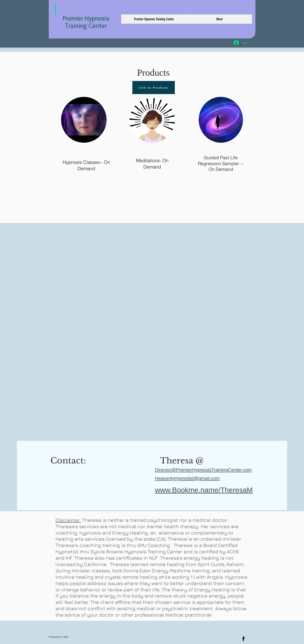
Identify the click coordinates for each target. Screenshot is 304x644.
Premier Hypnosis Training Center (86, 22)
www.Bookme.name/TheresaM (204, 490)
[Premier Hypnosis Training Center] (243, 639)
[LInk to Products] (154, 88)
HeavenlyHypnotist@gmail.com (187, 478)
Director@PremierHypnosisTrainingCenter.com (203, 470)
